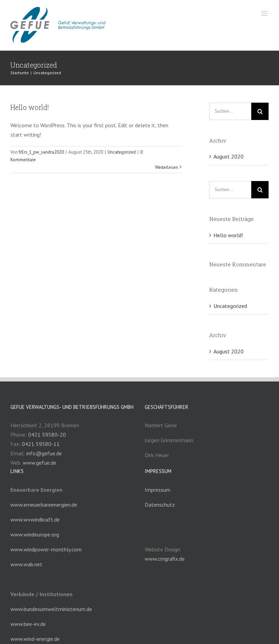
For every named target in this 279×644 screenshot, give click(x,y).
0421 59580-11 (41, 444)
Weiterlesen (167, 167)
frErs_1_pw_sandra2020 (41, 152)
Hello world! (30, 107)
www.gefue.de (40, 463)
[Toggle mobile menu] (265, 13)
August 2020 (229, 156)
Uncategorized (122, 152)
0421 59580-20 (47, 435)
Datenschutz (160, 505)
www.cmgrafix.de (165, 559)
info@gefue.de (44, 453)
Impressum (158, 490)
